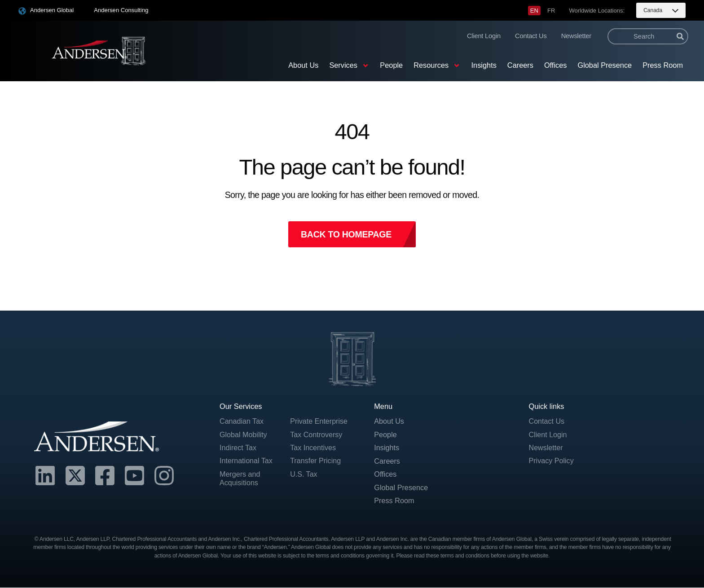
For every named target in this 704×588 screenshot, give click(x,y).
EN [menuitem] (534, 11)
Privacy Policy (552, 461)
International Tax (246, 461)
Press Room (663, 65)
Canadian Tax (242, 421)
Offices (556, 65)
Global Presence (605, 65)
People (391, 65)
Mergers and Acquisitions (240, 479)
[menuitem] (534, 11)
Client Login (484, 36)
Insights (484, 65)
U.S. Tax (304, 474)
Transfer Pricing (316, 461)
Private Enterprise (319, 421)
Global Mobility (244, 434)
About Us (303, 65)
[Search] (680, 36)
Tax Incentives (313, 448)
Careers (520, 65)
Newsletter (576, 36)
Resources (437, 66)
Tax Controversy (317, 434)
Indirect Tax (238, 448)
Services (349, 66)
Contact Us (531, 36)
